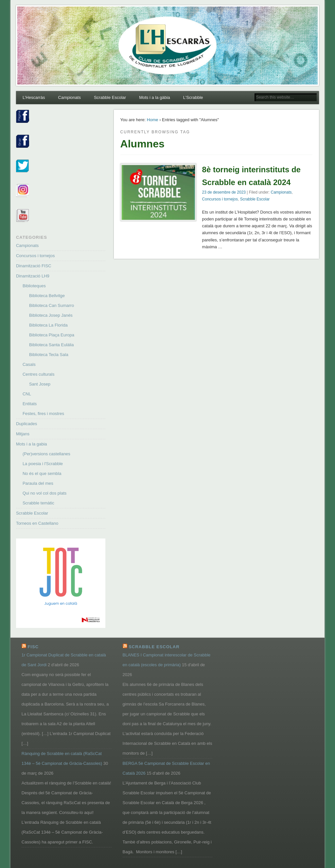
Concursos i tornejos (220, 199)
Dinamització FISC (34, 266)
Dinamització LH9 (33, 276)
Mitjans (23, 434)
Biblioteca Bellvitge (47, 296)
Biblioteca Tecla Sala (49, 355)
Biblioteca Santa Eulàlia (52, 345)
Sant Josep (40, 384)
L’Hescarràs (34, 97)
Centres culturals (39, 374)
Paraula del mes (38, 483)
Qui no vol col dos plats (44, 493)
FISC (33, 647)
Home (153, 120)
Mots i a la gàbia (155, 97)
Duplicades (26, 424)
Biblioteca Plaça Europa (52, 335)
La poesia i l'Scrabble (43, 464)
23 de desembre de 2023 (224, 192)
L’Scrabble (193, 97)
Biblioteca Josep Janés (51, 315)
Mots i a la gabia (32, 444)
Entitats (30, 404)
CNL (27, 394)
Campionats (70, 97)
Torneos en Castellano (37, 523)
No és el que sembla (42, 473)
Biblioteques (34, 286)
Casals (29, 364)
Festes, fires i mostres (43, 414)
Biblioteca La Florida (48, 325)
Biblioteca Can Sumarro (52, 305)
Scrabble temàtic (38, 503)
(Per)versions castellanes (46, 454)
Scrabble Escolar (110, 97)
